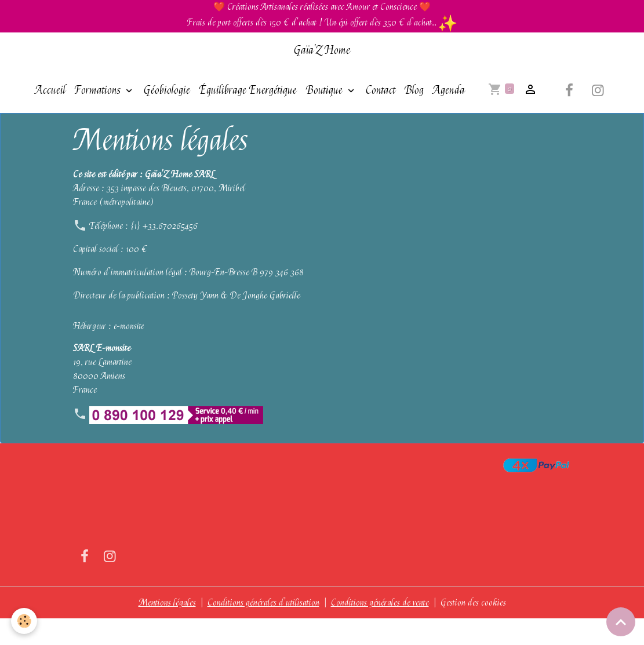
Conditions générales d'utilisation (263, 629)
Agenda (228, 116)
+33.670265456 (170, 252)
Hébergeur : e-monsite (108, 352)
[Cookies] (25, 621)
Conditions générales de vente (380, 629)
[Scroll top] (621, 622)
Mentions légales (167, 629)
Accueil (48, 90)
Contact (378, 90)
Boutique (323, 90)
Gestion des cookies (473, 629)
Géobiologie (165, 90)
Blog (412, 90)
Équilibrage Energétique (246, 90)
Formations (97, 90)
